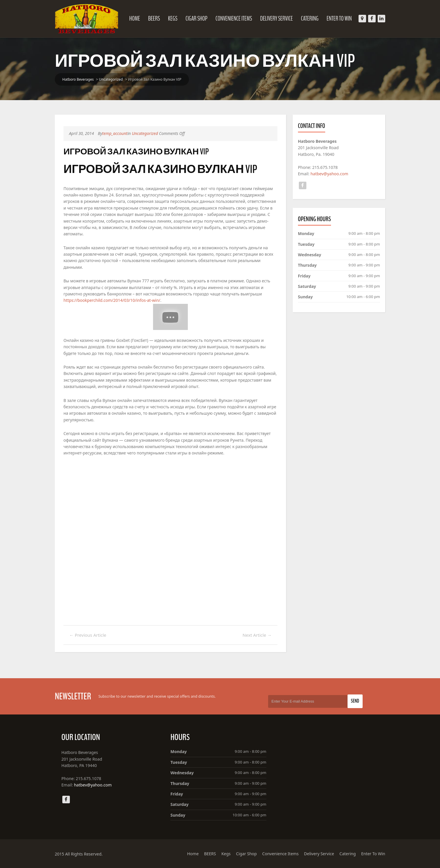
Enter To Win (339, 19)
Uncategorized (111, 79)
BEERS (154, 19)
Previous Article (88, 635)
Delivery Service (277, 19)
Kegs (173, 19)
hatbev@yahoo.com (329, 174)
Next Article (257, 635)
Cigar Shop (197, 19)
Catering (310, 19)
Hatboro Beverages (78, 79)
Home (135, 19)
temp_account (115, 133)
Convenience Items (234, 19)
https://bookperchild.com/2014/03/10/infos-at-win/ (112, 300)
